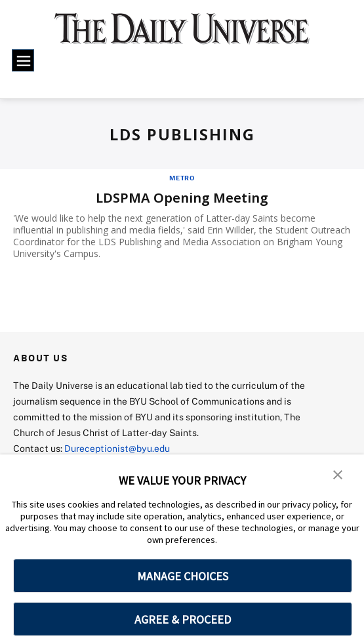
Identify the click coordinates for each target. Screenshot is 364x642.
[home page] (182, 35)
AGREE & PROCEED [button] (183, 619)
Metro (182, 178)
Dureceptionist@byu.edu (117, 448)
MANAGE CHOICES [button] (183, 576)
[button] (338, 473)
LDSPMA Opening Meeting (182, 198)
